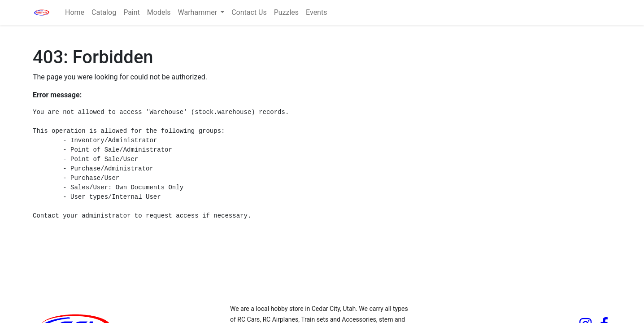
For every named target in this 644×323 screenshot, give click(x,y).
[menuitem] (75, 13)
